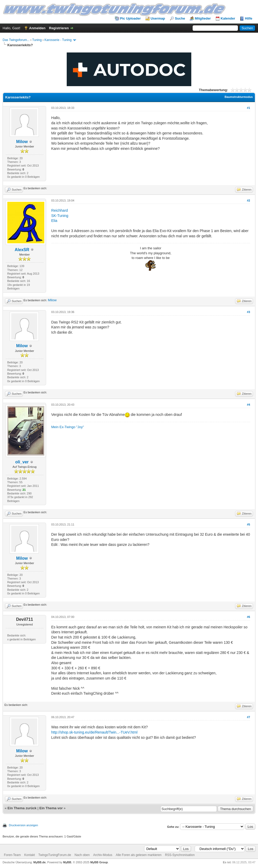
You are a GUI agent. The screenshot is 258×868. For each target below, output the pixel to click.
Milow (22, 142)
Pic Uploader (130, 18)
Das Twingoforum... (16, 40)
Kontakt (30, 855)
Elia (54, 221)
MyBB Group (99, 862)
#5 (248, 524)
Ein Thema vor (51, 808)
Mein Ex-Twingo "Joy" (68, 427)
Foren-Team (12, 855)
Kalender (228, 18)
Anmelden (37, 28)
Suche (180, 18)
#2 (248, 200)
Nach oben (82, 855)
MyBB (67, 862)
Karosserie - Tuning (58, 40)
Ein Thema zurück (22, 808)
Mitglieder (203, 18)
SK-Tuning (60, 216)
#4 (248, 405)
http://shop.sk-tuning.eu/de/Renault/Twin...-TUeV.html (94, 732)
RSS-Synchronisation (180, 855)
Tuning (37, 40)
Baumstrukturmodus (239, 97)
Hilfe (249, 18)
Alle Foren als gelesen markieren (139, 855)
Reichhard (60, 210)
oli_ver (22, 462)
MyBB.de (39, 862)
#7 (248, 717)
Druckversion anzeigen (23, 825)
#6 (248, 617)
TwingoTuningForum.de (55, 855)
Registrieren (59, 28)
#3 (248, 312)
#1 (248, 108)
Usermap (158, 18)
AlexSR (22, 250)
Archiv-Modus (103, 855)
